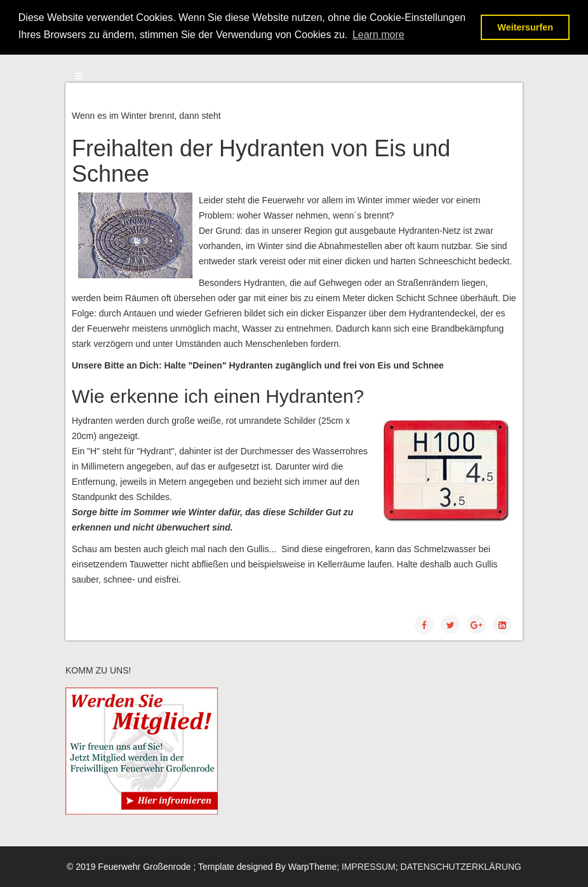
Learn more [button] (378, 35)
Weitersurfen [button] (525, 27)
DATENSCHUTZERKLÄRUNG (461, 867)
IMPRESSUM (369, 867)
